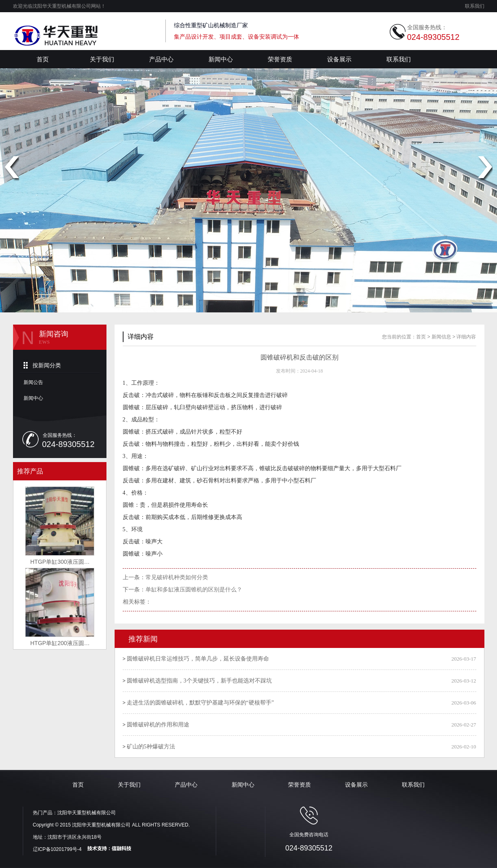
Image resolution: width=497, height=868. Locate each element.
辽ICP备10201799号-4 (57, 849)
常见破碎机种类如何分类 (177, 577)
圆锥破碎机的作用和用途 (158, 725)
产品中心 (161, 59)
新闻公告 (33, 382)
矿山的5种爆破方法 (151, 747)
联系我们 (475, 6)
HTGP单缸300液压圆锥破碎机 (66, 562)
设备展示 (339, 59)
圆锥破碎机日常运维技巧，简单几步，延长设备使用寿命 (198, 659)
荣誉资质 (280, 59)
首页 (43, 59)
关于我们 (102, 59)
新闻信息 (441, 337)
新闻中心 (221, 59)
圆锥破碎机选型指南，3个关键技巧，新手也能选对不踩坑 (199, 681)
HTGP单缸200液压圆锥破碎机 (66, 643)
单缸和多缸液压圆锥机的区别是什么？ (194, 590)
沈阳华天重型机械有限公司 (87, 813)
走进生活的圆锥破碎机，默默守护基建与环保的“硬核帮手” (200, 703)
